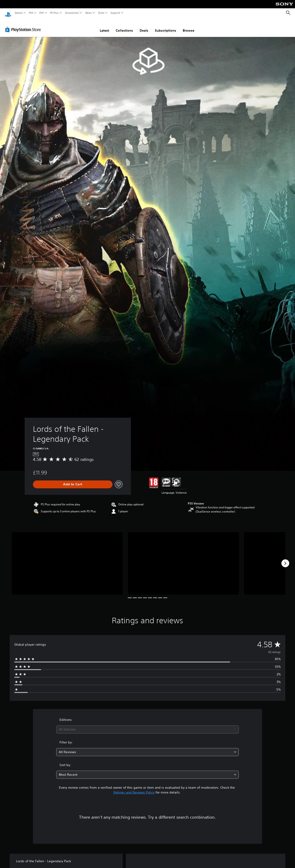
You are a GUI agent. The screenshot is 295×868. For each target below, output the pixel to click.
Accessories (72, 13)
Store (101, 13)
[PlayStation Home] (8, 13)
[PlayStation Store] (24, 25)
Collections (124, 26)
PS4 (41, 13)
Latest (104, 26)
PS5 (31, 13)
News (89, 13)
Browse (189, 26)
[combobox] (148, 725)
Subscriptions (165, 26)
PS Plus (54, 13)
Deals (144, 26)
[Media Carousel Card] (67, 559)
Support (115, 13)
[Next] (285, 559)
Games (18, 13)
